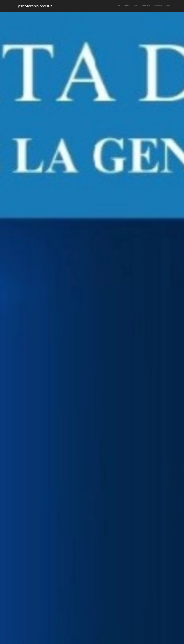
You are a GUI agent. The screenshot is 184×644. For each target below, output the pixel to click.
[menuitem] (128, 6)
